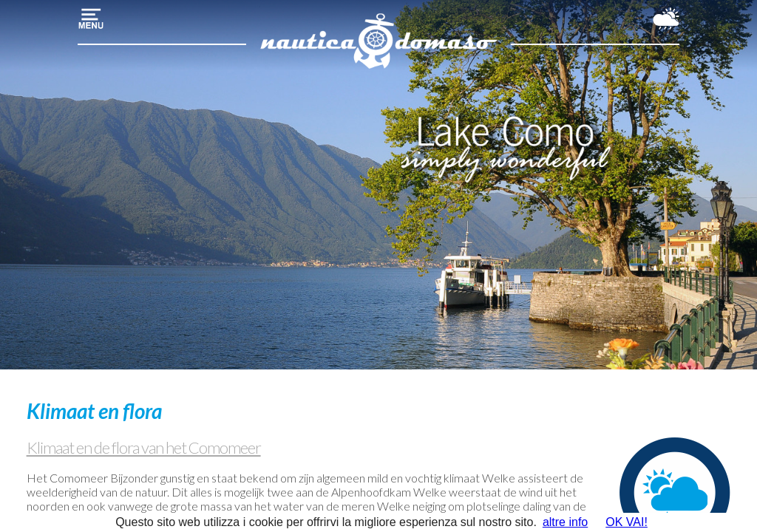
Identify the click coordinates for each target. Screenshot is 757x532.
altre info (565, 522)
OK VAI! (627, 522)
